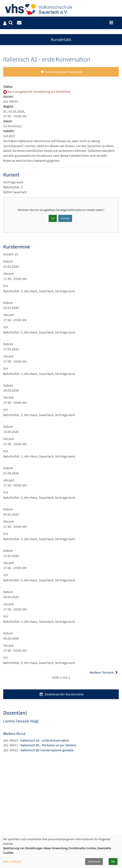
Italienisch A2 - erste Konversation (45, 740)
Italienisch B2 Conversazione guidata (47, 750)
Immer (65, 218)
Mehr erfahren (12, 862)
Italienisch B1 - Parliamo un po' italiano (48, 745)
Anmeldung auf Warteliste (61, 72)
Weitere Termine (104, 672)
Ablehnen (94, 862)
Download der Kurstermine (61, 694)
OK (113, 862)
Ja (53, 218)
